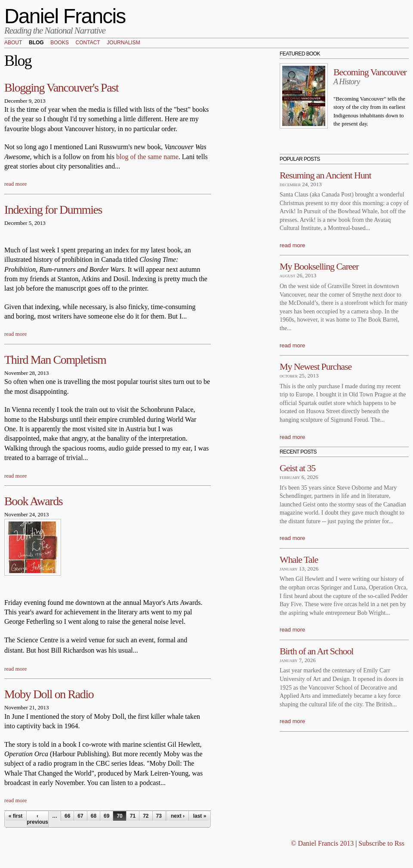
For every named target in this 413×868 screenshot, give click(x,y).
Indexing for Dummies (53, 210)
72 (146, 816)
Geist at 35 (297, 468)
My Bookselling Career (319, 266)
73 (159, 816)
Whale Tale (299, 560)
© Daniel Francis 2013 (322, 843)
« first (16, 816)
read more (15, 184)
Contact (88, 43)
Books (60, 43)
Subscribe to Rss (381, 843)
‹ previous (37, 819)
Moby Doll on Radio (49, 694)
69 (106, 816)
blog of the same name (147, 157)
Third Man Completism (55, 360)
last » (200, 816)
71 (133, 816)
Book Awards (33, 501)
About (13, 43)
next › (178, 816)
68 (94, 816)
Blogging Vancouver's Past (61, 87)
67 (80, 816)
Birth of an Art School (316, 651)
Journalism (123, 43)
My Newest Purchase (316, 367)
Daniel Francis (65, 16)
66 (67, 816)
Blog (36, 43)
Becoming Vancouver (370, 72)
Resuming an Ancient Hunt (325, 175)
